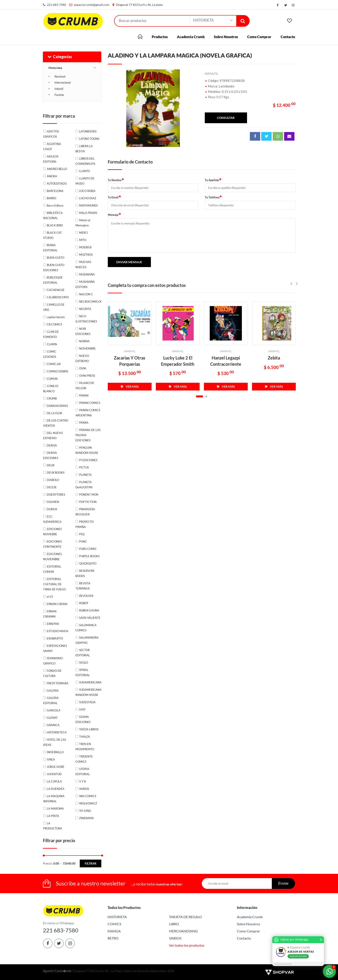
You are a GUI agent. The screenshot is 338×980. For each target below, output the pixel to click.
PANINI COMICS (90, 403)
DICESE (52, 487)
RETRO (113, 938)
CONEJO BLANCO (51, 389)
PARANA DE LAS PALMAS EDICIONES (88, 435)
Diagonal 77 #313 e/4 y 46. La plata (139, 5)
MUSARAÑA (87, 274)
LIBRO (174, 924)
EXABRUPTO (55, 638)
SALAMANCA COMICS (86, 628)
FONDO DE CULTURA (52, 673)
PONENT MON (89, 495)
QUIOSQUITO (88, 563)
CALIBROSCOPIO (58, 297)
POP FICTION (88, 502)
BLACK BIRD (55, 225)
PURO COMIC (88, 549)
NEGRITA (85, 309)
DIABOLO (53, 480)
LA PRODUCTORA (53, 826)
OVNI (83, 368)
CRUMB (52, 398)
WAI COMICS (88, 796)
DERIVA (52, 445)
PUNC (83, 541)
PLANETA (85, 475)
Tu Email (114, 197)
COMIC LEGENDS (50, 354)
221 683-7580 (56, 5)
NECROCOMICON (90, 302)
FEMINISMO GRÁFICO (53, 661)
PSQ (82, 534)
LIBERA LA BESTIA (84, 149)
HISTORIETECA (57, 732)
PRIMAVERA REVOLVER (85, 512)
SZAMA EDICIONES (83, 719)
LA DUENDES (56, 789)
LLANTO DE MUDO (85, 181)
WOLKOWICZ (88, 803)
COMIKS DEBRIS (57, 371)
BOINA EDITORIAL (50, 248)
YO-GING (85, 811)
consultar (226, 118)
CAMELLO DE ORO (54, 307)
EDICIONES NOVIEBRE (52, 532)
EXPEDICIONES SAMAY (55, 648)
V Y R (82, 781)
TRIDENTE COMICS (84, 759)
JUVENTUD (54, 774)
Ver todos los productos (187, 945)
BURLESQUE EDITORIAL (53, 280)
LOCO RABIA (87, 191)
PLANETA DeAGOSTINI (84, 485)
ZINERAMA (86, 818)
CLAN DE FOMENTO (51, 334)
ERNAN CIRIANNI (50, 614)
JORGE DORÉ (56, 767)
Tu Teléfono (213, 197)
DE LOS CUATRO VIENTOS (56, 423)
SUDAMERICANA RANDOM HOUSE (88, 692)
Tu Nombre (116, 180)
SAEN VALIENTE (90, 618)
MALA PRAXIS (88, 213)
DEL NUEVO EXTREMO (53, 436)
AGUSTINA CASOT (52, 146)
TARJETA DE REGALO (185, 917)
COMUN (52, 379)
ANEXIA (52, 176)
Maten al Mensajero (83, 223)
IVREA (51, 759)
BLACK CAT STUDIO (52, 235)
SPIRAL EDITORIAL (83, 672)
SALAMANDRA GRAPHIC (87, 640)
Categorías (60, 57)
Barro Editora (55, 205)
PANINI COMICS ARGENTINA (88, 413)
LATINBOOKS (88, 131)
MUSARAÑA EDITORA (85, 284)
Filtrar (91, 863)
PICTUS (84, 467)
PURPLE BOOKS (89, 556)
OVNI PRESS (87, 376)
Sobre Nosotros (226, 37)
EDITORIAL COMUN (52, 569)
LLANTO (84, 171)
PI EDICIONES (88, 460)
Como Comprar (259, 37)
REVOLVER (86, 596)
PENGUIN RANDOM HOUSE (87, 450)
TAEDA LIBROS (89, 729)
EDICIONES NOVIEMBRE (52, 557)
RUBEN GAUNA (89, 610)
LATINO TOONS (89, 139)
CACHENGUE (56, 290)
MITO (83, 240)
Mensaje (114, 215)
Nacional (60, 76)
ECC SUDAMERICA (52, 519)
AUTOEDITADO (57, 184)
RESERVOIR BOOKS (85, 573)
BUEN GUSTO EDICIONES (54, 268)
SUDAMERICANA (90, 682)
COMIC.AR (54, 364)
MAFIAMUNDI (88, 205)
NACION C (86, 294)
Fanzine (59, 95)
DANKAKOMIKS (57, 406)
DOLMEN (53, 502)
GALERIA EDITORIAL (51, 700)
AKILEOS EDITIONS (51, 159)
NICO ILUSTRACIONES (86, 319)
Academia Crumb (191, 37)
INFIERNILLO (55, 752)
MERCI (84, 233)
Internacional (63, 82)
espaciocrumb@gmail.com (92, 5)
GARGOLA (54, 710)
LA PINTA (53, 816)
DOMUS (52, 509)
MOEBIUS (85, 247)
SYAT (82, 709)
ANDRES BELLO (57, 169)
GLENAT (52, 718)
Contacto (288, 37)
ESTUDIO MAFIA (58, 631)
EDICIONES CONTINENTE (52, 544)
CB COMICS (54, 324)
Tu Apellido (213, 180)
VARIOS (84, 789)
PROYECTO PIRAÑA (84, 524)
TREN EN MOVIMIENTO (85, 747)
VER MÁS (130, 387)
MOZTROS (86, 255)
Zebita (274, 358)
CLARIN (52, 344)
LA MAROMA (55, 809)
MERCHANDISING (183, 931)
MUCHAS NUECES (83, 264)
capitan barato (56, 317)
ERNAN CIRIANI (57, 604)
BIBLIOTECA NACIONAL (53, 215)
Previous (113, 108)
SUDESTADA (87, 702)
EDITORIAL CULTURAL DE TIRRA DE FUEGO (54, 584)
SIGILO (84, 663)
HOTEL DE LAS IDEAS (55, 742)
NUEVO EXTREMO (82, 358)
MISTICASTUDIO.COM (283, 964)
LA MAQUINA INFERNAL (54, 799)
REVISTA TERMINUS (83, 586)
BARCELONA (55, 191)
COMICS (114, 924)
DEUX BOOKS (56, 473)
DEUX (51, 465)
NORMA (84, 341)
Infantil (59, 89)
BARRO (51, 198)
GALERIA (53, 691)
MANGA (114, 931)
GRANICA (53, 725)
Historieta (55, 68)
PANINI (84, 395)
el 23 (50, 597)
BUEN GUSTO (56, 258)
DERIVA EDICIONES (51, 455)
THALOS (84, 737)
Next (193, 108)
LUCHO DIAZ (88, 198)
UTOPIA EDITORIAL (83, 772)
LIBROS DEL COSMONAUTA (85, 161)
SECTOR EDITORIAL (83, 653)
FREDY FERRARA (58, 683)
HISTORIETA (117, 917)
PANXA (84, 423)
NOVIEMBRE (87, 348)
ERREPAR (53, 624)
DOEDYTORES (56, 495)
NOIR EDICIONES (83, 331)
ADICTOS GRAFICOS (51, 134)
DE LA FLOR (54, 413)
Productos (160, 37)
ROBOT (84, 603)
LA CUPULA (54, 781)
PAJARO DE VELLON (85, 386)
